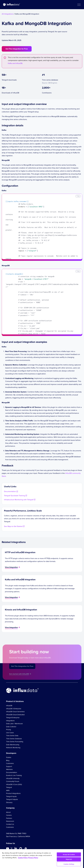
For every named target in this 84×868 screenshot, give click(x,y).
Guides (9, 757)
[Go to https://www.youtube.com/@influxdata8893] (8, 848)
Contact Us (10, 824)
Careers (9, 815)
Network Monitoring (13, 748)
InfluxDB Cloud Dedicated (15, 715)
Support (9, 766)
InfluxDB (9, 706)
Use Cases (10, 733)
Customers (10, 763)
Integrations (10, 721)
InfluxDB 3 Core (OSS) (14, 784)
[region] (42, 859)
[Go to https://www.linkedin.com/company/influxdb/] (16, 848)
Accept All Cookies (69, 855)
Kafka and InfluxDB (15, 63)
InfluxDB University (13, 778)
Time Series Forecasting (15, 742)
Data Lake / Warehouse (14, 724)
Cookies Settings (69, 864)
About (8, 812)
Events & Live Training (14, 775)
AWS (8, 790)
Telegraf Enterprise (13, 718)
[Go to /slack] (26, 848)
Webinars (9, 769)
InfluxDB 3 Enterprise (14, 709)
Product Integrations (13, 793)
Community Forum (13, 781)
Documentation (12, 772)
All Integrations (8, 14)
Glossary (9, 802)
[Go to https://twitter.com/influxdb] (12, 849)
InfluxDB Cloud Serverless (15, 712)
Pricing (9, 730)
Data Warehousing (13, 745)
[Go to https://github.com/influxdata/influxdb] (21, 848)
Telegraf (9, 787)
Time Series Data (12, 736)
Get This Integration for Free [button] (17, 49)
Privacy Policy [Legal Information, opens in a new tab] (33, 858)
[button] (79, 5)
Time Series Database (14, 739)
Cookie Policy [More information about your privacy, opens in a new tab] (23, 858)
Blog (8, 760)
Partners (9, 818)
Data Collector (11, 727)
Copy (78, 196)
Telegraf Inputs (11, 796)
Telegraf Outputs (12, 799)
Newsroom (10, 821)
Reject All (69, 859)
